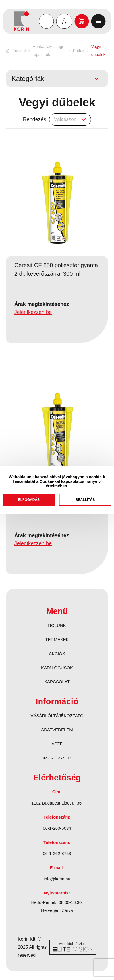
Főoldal (19, 51)
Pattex (79, 51)
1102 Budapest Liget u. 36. (57, 803)
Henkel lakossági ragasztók (48, 51)
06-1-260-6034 (57, 828)
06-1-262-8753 (57, 853)
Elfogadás (29, 500)
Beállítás (85, 500)
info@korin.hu (57, 879)
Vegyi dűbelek (98, 51)
